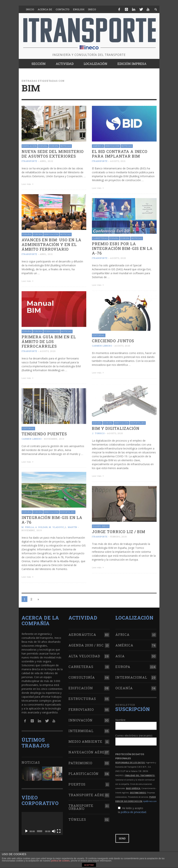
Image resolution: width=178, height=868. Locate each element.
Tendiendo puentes (44, 433)
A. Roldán (41, 525)
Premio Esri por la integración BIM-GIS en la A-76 (122, 248)
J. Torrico (98, 432)
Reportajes (138, 421)
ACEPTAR (89, 865)
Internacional (131, 675)
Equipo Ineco (101, 524)
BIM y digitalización (116, 427)
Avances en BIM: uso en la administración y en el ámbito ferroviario (51, 244)
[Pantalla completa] (59, 829)
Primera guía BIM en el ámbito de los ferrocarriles (49, 341)
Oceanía (124, 686)
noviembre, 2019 (54, 438)
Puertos (77, 782)
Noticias (66, 146)
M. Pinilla (28, 525)
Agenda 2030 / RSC (86, 643)
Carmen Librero (102, 345)
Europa (54, 146)
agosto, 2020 (118, 258)
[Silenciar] (54, 829)
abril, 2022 (46, 161)
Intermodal (81, 729)
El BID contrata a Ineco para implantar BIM (120, 154)
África (122, 632)
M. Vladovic (57, 525)
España (43, 146)
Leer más (28, 184)
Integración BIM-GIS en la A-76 (52, 518)
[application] (42, 821)
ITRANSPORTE (29, 161)
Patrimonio (80, 761)
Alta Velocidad (84, 654)
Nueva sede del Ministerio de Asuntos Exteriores (53, 154)
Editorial (99, 334)
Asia (120, 654)
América (98, 146)
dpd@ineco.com (150, 799)
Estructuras (82, 696)
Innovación (112, 146)
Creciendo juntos (113, 340)
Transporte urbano (81, 805)
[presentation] (144, 822)
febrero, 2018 (118, 535)
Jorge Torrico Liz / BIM (119, 530)
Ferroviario (52, 330)
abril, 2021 (46, 254)
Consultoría (82, 675)
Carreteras (100, 238)
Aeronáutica (82, 632)
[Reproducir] (26, 829)
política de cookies (60, 861)
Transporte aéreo (88, 793)
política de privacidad (133, 810)
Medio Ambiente (85, 739)
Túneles (77, 817)
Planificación (84, 771)
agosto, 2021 (118, 161)
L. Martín (71, 525)
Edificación (30, 146)
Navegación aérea (88, 750)
